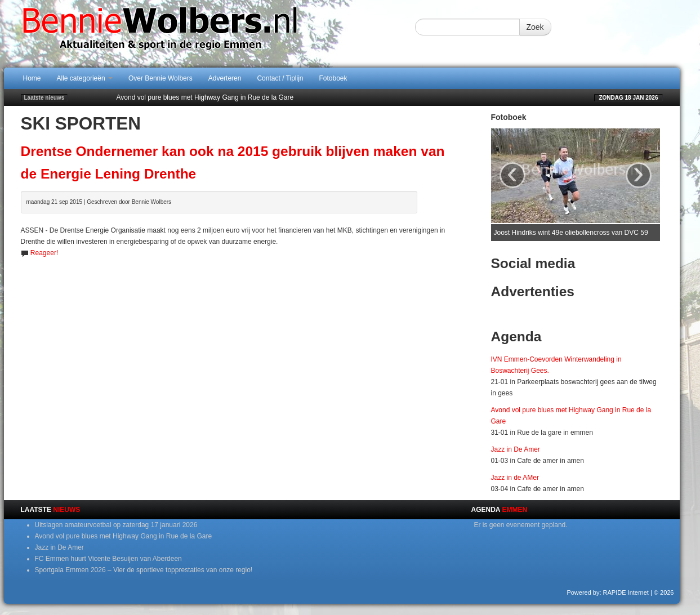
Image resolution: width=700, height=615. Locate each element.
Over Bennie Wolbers (160, 78)
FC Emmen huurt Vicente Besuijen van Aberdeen (108, 559)
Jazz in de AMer (515, 478)
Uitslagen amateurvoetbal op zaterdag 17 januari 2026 (116, 525)
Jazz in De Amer (516, 449)
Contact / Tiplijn (280, 78)
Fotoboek (333, 78)
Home (32, 78)
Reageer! (44, 253)
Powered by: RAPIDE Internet (608, 592)
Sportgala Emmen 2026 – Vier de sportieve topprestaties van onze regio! (144, 570)
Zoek (535, 27)
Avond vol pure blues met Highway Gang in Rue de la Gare (205, 97)
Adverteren (225, 78)
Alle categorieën (85, 78)
